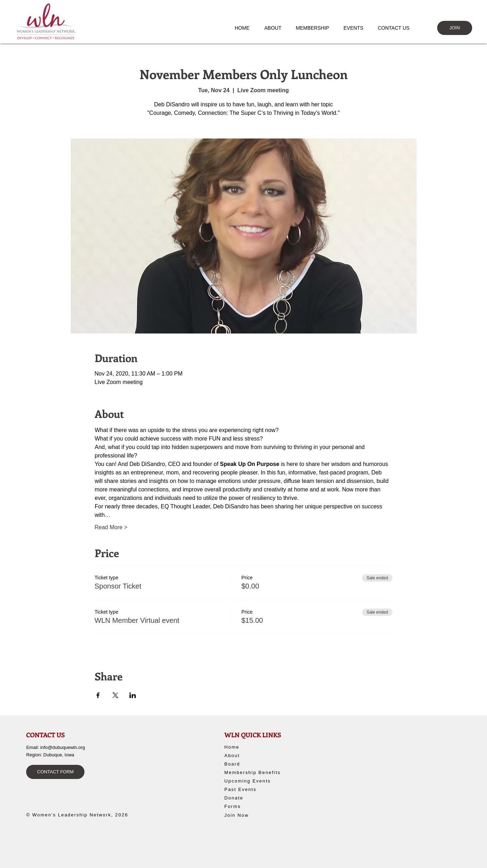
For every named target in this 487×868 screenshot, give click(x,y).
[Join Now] (250, 815)
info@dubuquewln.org (63, 747)
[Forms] (250, 806)
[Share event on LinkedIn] (133, 695)
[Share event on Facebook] (98, 695)
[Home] (250, 747)
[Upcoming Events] (256, 781)
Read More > (111, 527)
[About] (250, 755)
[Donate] (253, 798)
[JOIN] (455, 28)
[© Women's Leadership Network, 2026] (81, 815)
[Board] (250, 764)
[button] (276, 28)
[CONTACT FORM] (55, 772)
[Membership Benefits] (256, 772)
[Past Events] (255, 789)
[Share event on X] (115, 695)
